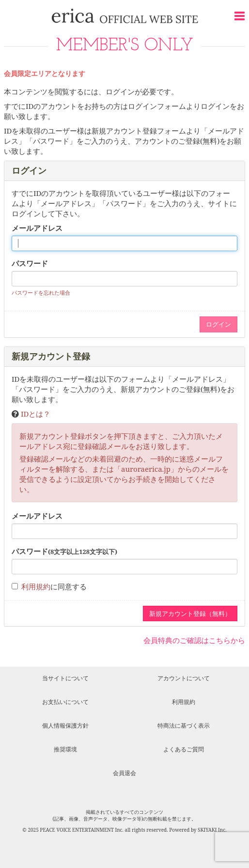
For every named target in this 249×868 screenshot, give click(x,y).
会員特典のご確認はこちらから (194, 640)
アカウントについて (184, 678)
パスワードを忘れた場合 (41, 292)
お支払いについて (65, 702)
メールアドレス (37, 228)
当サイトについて (65, 678)
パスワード (30, 263)
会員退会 (124, 773)
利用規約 (36, 586)
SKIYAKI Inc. (212, 830)
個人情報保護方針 (65, 726)
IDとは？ (36, 414)
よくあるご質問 (184, 749)
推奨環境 (65, 749)
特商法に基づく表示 (184, 726)
